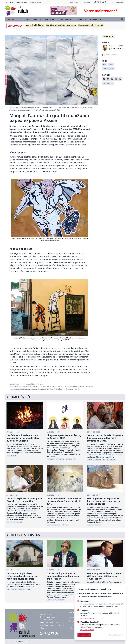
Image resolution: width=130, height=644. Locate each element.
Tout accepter (84, 635)
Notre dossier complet (61, 25)
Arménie (50, 525)
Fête (8, 456)
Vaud (29, 589)
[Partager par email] (104, 83)
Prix (104, 460)
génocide (65, 525)
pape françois (108, 69)
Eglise (55, 600)
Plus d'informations (87, 618)
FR (21, 7)
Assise (111, 65)
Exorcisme (61, 600)
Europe (9, 522)
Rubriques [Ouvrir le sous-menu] (12, 19)
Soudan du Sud (111, 460)
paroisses (14, 589)
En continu (25, 19)
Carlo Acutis (51, 459)
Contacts (86, 2)
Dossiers (37, 19)
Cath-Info (74, 2)
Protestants (22, 589)
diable (49, 600)
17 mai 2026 (91, 25)
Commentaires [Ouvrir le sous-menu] (67, 19)
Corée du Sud (60, 459)
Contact (72, 621)
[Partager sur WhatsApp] (120, 79)
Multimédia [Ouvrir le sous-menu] (50, 19)
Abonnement (95, 19)
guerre (90, 460)
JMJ (74, 459)
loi (14, 522)
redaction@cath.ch (56, 622)
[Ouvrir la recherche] (122, 19)
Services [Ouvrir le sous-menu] (82, 19)
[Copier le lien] (108, 83)
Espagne (90, 525)
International (109, 37)
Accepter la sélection (116, 635)
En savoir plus (105, 596)
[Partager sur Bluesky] (112, 79)
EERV (8, 589)
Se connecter (118, 2)
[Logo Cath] (10, 11)
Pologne (14, 456)
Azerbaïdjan (57, 525)
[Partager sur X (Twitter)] (108, 79)
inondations (97, 460)
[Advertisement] (86, 11)
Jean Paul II (69, 459)
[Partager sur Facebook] (104, 79)
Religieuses (97, 525)
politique (19, 522)
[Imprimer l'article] (112, 83)
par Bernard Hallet (117, 48)
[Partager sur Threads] (116, 79)
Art (104, 65)
